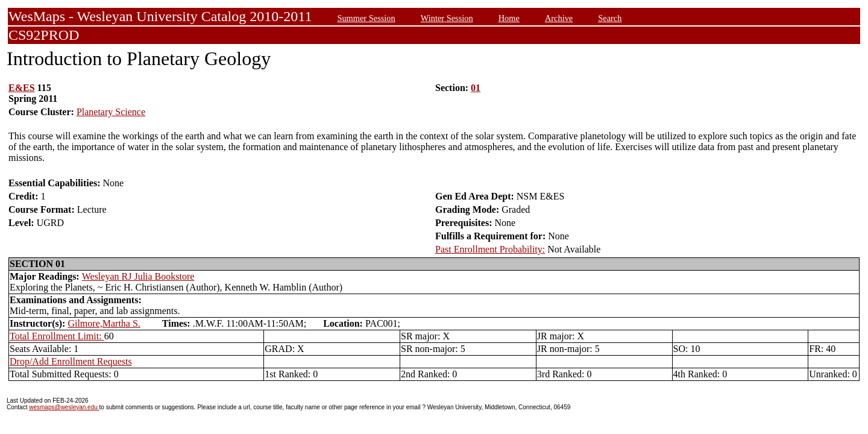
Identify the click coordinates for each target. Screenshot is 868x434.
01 (476, 88)
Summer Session (366, 18)
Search (610, 18)
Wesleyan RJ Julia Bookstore (138, 276)
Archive (559, 18)
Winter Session (447, 18)
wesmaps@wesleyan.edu (64, 407)
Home (509, 18)
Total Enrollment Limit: (57, 336)
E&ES (22, 88)
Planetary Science (111, 112)
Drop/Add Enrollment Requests (71, 361)
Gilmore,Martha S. (104, 323)
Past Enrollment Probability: (490, 249)
